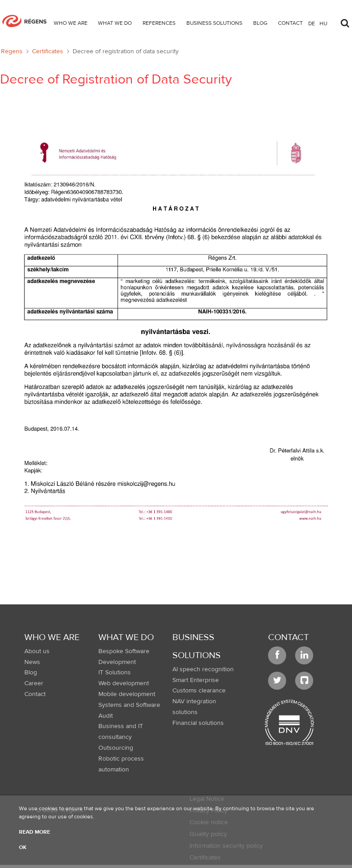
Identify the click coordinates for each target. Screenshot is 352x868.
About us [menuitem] (37, 651)
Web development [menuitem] (124, 683)
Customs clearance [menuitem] (199, 691)
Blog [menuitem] (31, 673)
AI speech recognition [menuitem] (203, 669)
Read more (35, 832)
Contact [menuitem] (35, 694)
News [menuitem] (32, 662)
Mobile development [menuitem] (127, 694)
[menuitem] (71, 25)
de (312, 23)
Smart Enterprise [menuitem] (196, 680)
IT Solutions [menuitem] (115, 673)
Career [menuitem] (34, 683)
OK (23, 847)
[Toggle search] (345, 21)
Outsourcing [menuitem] (116, 748)
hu (323, 23)
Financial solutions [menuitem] (198, 723)
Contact (288, 637)
